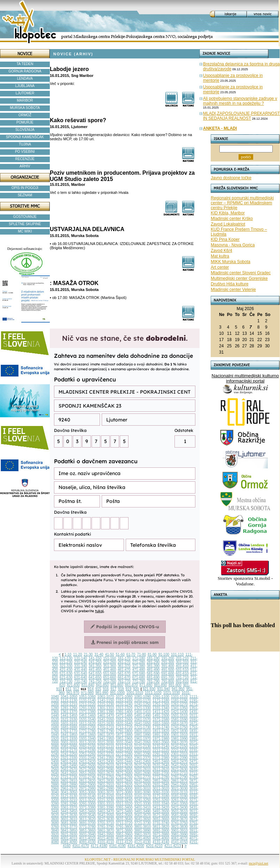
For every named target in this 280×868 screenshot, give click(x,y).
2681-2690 (142, 773)
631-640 (81, 677)
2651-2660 (87, 773)
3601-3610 (69, 819)
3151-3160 (124, 796)
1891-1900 (161, 735)
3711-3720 (124, 823)
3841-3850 (69, 831)
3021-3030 (179, 788)
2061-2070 (179, 743)
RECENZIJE (25, 159)
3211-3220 (87, 800)
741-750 (95, 681)
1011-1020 (153, 693)
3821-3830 (179, 827)
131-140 (81, 658)
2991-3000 (124, 788)
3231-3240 (124, 800)
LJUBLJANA (25, 86)
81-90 (152, 654)
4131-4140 (161, 842)
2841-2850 (142, 781)
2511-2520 (124, 766)
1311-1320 (124, 708)
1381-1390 (106, 712)
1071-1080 (124, 697)
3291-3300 (87, 804)
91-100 (164, 654)
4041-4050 (142, 838)
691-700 (168, 677)
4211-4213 (173, 846)
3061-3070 (106, 792)
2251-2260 (87, 754)
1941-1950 (106, 739)
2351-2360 (124, 758)
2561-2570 (69, 769)
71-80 (141, 654)
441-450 (95, 670)
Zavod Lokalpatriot (228, 224)
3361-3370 (69, 808)
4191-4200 (136, 846)
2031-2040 (124, 743)
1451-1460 (87, 716)
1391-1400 (124, 712)
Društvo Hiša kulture (230, 284)
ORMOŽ (25, 115)
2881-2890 (69, 785)
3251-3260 (161, 800)
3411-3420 (161, 808)
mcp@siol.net (259, 863)
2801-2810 (69, 781)
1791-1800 (124, 731)
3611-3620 (87, 819)
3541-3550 (106, 815)
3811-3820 (161, 827)
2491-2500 (87, 766)
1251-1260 (161, 704)
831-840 (88, 685)
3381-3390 (106, 808)
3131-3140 (87, 796)
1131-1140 (87, 700)
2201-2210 (142, 750)
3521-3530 (69, 815)
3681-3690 (69, 823)
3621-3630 (106, 819)
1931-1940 (87, 739)
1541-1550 (106, 720)
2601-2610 (142, 769)
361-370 (124, 666)
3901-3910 (179, 831)
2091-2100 (87, 746)
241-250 (95, 662)
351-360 (110, 666)
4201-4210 (154, 846)
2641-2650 (69, 773)
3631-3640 (124, 819)
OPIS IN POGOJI (25, 188)
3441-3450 (69, 811)
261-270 (124, 662)
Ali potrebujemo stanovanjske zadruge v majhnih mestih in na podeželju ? (240, 101)
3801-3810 (142, 827)
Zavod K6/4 (221, 251)
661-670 (124, 677)
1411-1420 (161, 712)
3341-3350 (179, 804)
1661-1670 (179, 723)
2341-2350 (106, 758)
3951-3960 (124, 834)
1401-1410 (142, 712)
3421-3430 (179, 808)
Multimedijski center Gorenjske (239, 278)
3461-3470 (106, 811)
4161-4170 (80, 846)
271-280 (139, 662)
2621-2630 (179, 769)
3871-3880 (124, 831)
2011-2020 (87, 743)
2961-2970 (69, 788)
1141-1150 (106, 700)
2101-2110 (106, 746)
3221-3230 (106, 800)
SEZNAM (25, 195)
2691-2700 (161, 773)
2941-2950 (179, 785)
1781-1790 (106, 731)
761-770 (124, 681)
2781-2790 (179, 777)
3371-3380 (87, 808)
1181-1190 (179, 700)
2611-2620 (161, 769)
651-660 (110, 677)
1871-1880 (124, 735)
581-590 (153, 674)
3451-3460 (87, 811)
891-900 (175, 685)
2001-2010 (69, 743)
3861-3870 (106, 831)
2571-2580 (87, 769)
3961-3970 (142, 834)
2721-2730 (69, 777)
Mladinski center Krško (232, 219)
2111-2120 (124, 746)
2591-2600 (124, 769)
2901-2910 (106, 785)
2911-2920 (124, 785)
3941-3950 (106, 834)
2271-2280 (124, 754)
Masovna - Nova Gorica (233, 245)
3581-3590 (179, 815)
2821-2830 (106, 781)
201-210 (182, 658)
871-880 (146, 685)
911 (69, 689)
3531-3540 (87, 815)
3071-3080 (124, 792)
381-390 (153, 666)
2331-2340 (87, 758)
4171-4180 (99, 846)
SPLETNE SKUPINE (25, 224)
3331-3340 (161, 804)
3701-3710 (106, 823)
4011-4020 (87, 838)
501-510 (182, 670)
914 (91, 689)
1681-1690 (69, 727)
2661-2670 (106, 773)
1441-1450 (69, 716)
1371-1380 (87, 712)
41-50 (110, 654)
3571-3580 (161, 815)
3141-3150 (106, 796)
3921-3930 (69, 834)
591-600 (168, 674)
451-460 (110, 670)
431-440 (81, 670)
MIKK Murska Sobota (230, 262)
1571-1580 (161, 720)
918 (121, 689)
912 (76, 689)
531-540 (81, 674)
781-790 (153, 681)
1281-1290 (69, 708)
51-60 (120, 654)
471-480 (139, 670)
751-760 (110, 681)
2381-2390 (179, 758)
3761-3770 (69, 827)
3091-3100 (161, 792)
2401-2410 (69, 762)
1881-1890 (142, 735)
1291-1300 (87, 708)
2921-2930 (142, 785)
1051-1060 (87, 697)
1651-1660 (161, 723)
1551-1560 (124, 720)
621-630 (66, 677)
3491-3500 (161, 811)
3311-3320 (124, 804)
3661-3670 (179, 819)
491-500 (168, 670)
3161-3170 (142, 796)
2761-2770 (142, 777)
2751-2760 (124, 777)
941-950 (178, 689)
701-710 (182, 677)
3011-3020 (161, 788)
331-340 (81, 666)
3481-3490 (142, 811)
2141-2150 (179, 746)
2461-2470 (179, 762)
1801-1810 (142, 731)
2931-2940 (161, 785)
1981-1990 (179, 739)
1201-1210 (69, 704)
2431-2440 (124, 762)
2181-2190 (106, 750)
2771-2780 (161, 777)
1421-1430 (179, 712)
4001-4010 (69, 838)
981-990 (102, 693)
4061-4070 (179, 838)
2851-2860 (161, 781)
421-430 (66, 670)
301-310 (182, 662)
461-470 (124, 670)
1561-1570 (142, 720)
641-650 (95, 677)
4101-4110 (106, 842)
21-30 (88, 654)
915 (98, 689)
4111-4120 (124, 842)
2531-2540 (161, 766)
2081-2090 (69, 746)
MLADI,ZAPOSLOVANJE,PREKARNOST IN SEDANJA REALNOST (242, 116)
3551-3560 (124, 815)
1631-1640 (124, 723)
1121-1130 (69, 700)
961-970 (73, 693)
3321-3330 (142, 804)
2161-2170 (69, 750)
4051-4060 (161, 838)
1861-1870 (106, 735)
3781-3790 (106, 827)
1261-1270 (179, 704)
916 (106, 689)
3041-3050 (69, 792)
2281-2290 (142, 754)
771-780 (139, 681)
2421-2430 (106, 762)
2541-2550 (179, 766)
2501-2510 (106, 766)
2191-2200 (124, 750)
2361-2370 (142, 758)
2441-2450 (142, 762)
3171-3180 (161, 796)
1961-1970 (142, 739)
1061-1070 (106, 697)
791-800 (168, 681)
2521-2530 (142, 766)
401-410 (182, 666)
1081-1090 (142, 697)
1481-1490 (142, 716)
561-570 (124, 674)
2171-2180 (87, 750)
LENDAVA (25, 78)
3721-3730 (142, 823)
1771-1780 (87, 731)
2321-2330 (69, 758)
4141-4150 (179, 842)
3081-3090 (142, 792)
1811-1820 (161, 731)
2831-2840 (124, 781)
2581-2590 (106, 769)
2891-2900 (87, 785)
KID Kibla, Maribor (228, 213)
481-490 (153, 670)
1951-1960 (124, 739)
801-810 (182, 681)
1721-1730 (142, 727)
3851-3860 (87, 831)
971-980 (87, 693)
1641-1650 (142, 723)
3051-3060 (87, 792)
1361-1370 (69, 712)
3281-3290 (69, 804)
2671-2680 (124, 773)
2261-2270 (106, 754)
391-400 (168, 666)
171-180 (139, 658)
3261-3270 (179, 800)
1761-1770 (69, 731)
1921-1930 (69, 739)
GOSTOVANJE (25, 217)
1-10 (68, 654)
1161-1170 (142, 700)
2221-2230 (179, 750)
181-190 (153, 658)
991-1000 (117, 693)
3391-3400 (124, 808)
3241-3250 (142, 800)
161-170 (124, 658)
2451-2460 (161, 762)
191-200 (168, 658)
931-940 (164, 689)
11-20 (78, 654)
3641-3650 (142, 819)
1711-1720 (124, 727)
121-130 (66, 658)
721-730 (66, 681)
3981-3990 (179, 834)
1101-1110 (179, 697)
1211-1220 (87, 704)
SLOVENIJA (25, 130)
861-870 (131, 685)
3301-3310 (106, 804)
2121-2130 (142, 746)
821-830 (73, 685)
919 (129, 689)
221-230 (66, 662)
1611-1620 (87, 723)
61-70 (131, 654)
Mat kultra (220, 256)
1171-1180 (161, 700)
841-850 (102, 685)
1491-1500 (161, 716)
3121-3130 (69, 796)
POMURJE (25, 122)
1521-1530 (69, 720)
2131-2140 (161, 746)
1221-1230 (106, 704)
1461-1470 (106, 716)
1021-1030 (172, 693)
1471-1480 (124, 716)
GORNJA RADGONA (25, 71)
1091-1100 (161, 697)
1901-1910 (179, 735)
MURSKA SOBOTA (25, 108)
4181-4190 (117, 846)
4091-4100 (87, 842)
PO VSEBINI (25, 152)
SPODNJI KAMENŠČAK (25, 137)
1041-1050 (69, 697)
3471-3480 (124, 811)
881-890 (160, 685)
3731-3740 (161, 823)
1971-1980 (161, 739)
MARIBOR (25, 100)
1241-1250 (142, 704)
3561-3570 (142, 815)
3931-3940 (87, 834)
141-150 (95, 658)
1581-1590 (179, 720)
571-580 (139, 674)
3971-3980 (161, 834)
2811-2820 (87, 781)
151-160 (110, 658)
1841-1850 (69, 735)
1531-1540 (87, 720)
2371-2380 (161, 758)
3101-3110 (179, 792)
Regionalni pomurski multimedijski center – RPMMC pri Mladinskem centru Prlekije (242, 203)
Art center (220, 267)
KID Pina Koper (225, 239)
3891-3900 (161, 831)
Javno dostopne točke (231, 178)
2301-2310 (179, 754)
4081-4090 (69, 842)
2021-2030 (106, 743)
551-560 (110, 674)
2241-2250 (69, 754)
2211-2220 (161, 750)
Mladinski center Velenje (233, 290)
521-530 (66, 674)
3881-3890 (142, 831)
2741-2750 (106, 777)
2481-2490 (69, 766)
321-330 (66, 666)
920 (136, 689)
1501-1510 (179, 716)
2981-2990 (106, 788)
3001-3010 (142, 788)
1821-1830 (179, 731)
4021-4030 (106, 838)
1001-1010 (135, 693)
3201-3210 (69, 800)
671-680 (139, 677)
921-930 (149, 689)
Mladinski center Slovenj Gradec (241, 273)
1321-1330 (142, 708)
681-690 (153, 677)
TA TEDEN (25, 64)
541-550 (95, 674)
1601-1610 (69, 723)
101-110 (177, 654)
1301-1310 (106, 708)
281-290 (153, 662)
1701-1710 (106, 727)
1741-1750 (179, 727)
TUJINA (25, 144)
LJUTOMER (25, 93)
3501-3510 (179, 811)
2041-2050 (142, 743)
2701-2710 (179, 773)
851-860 (117, 685)
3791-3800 (124, 827)
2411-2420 (87, 762)
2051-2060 (161, 743)
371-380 (139, 666)
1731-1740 (161, 727)
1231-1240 (124, 704)
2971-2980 (87, 788)
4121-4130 (142, 842)
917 (113, 689)
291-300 (168, 662)
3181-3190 (179, 796)
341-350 (95, 666)
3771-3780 (87, 827)
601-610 (182, 674)
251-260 (110, 662)
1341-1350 (179, 708)
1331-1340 (161, 708)
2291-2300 (161, 754)
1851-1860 (87, 735)
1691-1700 (87, 727)
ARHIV (25, 166)
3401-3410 (142, 808)
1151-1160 (124, 700)
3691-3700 (87, 823)
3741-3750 (179, 823)
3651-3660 (161, 819)
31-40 (99, 654)
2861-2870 (179, 781)
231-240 (81, 662)
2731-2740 (87, 777)
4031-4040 (124, 838)
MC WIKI (25, 231)
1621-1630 (106, 723)
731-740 (81, 681)
